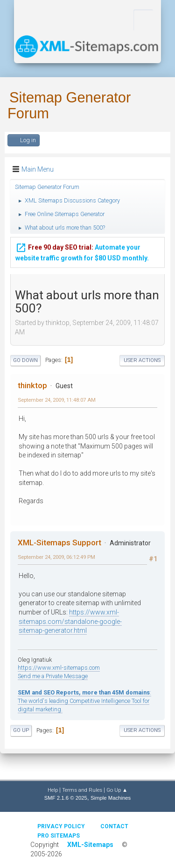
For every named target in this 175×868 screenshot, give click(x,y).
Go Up (21, 730)
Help (53, 790)
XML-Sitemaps (90, 845)
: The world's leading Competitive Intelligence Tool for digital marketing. (84, 701)
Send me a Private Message (53, 676)
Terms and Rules (82, 790)
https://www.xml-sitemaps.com (59, 668)
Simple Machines (111, 798)
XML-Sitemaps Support (59, 542)
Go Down (25, 360)
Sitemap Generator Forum (69, 105)
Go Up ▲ (117, 790)
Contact (114, 826)
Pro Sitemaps (59, 836)
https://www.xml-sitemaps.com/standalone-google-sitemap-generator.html (70, 621)
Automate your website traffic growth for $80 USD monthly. (82, 251)
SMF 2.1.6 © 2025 (66, 798)
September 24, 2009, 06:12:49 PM (56, 557)
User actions (142, 360)
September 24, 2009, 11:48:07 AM (57, 400)
